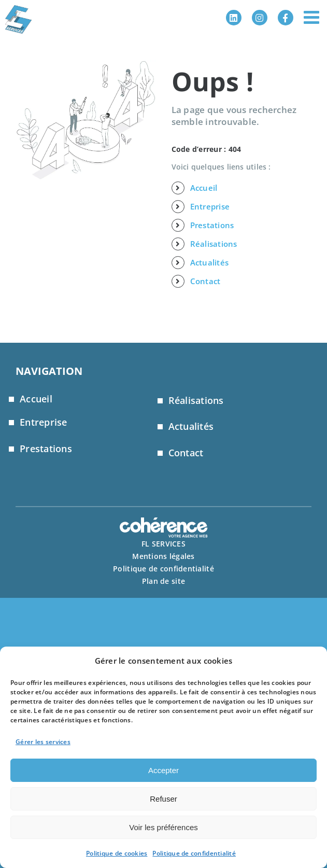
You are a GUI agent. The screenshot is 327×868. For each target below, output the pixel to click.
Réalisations (214, 244)
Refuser (163, 799)
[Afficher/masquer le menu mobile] (313, 17)
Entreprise (210, 206)
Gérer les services (43, 742)
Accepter (163, 770)
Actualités (210, 262)
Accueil (204, 188)
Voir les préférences (163, 827)
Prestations (212, 225)
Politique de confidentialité (194, 853)
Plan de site (163, 581)
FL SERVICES (163, 544)
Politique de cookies (117, 853)
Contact (205, 281)
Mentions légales (163, 556)
